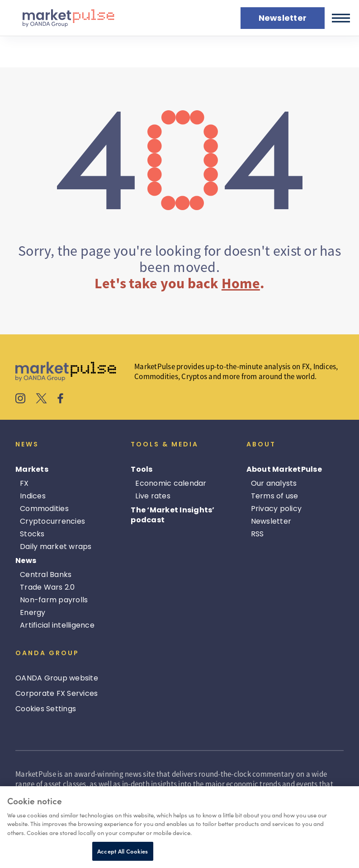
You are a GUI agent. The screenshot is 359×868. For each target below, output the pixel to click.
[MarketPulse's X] (42, 399)
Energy (33, 612)
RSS (257, 534)
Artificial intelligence (57, 625)
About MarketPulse (284, 469)
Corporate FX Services (57, 693)
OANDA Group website (57, 678)
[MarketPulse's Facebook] (60, 399)
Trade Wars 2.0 (47, 587)
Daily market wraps (56, 547)
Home (241, 283)
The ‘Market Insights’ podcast (172, 515)
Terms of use (275, 496)
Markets (32, 469)
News (26, 561)
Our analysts (274, 483)
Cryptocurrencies (52, 521)
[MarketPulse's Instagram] (21, 399)
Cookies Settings (46, 709)
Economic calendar (171, 483)
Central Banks (46, 575)
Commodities (44, 509)
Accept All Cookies (123, 851)
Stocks (32, 534)
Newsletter (271, 521)
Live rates (153, 496)
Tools (142, 469)
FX (24, 483)
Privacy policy (276, 509)
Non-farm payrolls (54, 600)
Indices (33, 496)
